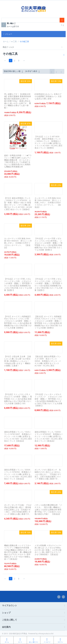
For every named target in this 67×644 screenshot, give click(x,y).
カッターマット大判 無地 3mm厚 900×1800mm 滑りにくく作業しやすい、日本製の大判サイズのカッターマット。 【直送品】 (18, 243)
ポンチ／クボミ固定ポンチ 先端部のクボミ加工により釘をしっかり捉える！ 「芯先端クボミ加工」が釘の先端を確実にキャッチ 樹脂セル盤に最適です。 (48, 474)
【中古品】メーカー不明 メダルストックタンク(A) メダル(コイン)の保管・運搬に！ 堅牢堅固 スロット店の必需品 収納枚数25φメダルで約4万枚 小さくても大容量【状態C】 (49, 285)
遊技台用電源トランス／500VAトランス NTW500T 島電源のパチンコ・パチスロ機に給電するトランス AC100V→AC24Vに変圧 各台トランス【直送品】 (49, 437)
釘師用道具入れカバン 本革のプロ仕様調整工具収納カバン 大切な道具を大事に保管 (48, 97)
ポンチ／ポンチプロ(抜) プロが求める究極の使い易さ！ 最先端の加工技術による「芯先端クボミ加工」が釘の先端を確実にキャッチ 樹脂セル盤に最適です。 (18, 510)
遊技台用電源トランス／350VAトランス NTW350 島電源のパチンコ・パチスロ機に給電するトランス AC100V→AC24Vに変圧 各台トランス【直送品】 (18, 474)
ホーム (6, 41)
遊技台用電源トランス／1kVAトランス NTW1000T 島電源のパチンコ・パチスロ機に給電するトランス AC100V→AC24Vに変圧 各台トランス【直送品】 (18, 437)
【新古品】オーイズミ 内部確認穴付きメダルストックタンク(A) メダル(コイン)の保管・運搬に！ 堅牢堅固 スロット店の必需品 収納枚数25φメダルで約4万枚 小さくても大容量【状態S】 (49, 322)
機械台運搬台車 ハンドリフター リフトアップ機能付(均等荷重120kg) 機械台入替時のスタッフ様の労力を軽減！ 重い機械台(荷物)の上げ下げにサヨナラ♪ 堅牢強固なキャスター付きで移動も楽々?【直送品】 (18, 552)
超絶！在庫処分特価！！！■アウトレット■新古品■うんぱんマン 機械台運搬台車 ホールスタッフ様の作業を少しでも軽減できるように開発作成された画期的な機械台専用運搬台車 (18, 161)
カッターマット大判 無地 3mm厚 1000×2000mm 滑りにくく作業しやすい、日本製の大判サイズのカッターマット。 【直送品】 (48, 203)
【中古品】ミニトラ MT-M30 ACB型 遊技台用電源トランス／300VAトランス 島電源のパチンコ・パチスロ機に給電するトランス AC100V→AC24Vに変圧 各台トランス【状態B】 (49, 142)
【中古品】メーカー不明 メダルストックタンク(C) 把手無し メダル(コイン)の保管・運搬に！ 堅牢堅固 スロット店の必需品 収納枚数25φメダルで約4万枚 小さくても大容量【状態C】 (49, 244)
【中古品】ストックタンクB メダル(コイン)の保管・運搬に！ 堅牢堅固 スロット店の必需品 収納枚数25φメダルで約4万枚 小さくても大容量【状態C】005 (18, 399)
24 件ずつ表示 (32, 72)
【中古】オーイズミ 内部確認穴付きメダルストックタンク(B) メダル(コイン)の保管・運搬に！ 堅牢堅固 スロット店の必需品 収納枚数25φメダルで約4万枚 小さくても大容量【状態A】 (18, 322)
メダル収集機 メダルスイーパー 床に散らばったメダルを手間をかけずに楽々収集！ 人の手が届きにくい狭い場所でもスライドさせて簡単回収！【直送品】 (48, 550)
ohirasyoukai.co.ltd (46, 633)
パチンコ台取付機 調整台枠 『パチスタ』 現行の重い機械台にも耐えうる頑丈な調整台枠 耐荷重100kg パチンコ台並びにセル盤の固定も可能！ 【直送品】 (48, 510)
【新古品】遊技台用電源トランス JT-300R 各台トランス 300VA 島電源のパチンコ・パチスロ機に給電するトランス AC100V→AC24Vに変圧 (48, 361)
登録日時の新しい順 (13, 72)
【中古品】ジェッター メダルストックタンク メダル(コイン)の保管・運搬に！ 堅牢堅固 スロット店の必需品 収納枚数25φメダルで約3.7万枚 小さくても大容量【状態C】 (48, 400)
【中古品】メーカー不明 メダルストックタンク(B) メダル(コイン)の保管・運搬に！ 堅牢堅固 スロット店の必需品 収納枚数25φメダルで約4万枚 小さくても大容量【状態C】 (18, 285)
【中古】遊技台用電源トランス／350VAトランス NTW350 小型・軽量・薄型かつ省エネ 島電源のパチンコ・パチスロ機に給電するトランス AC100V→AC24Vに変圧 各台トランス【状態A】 (18, 204)
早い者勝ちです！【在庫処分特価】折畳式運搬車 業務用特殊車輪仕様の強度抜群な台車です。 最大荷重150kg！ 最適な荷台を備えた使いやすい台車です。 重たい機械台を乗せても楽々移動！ (18, 101)
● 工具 (14, 41)
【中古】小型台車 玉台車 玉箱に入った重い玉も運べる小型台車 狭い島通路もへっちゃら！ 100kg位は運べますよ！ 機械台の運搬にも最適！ (18, 361)
